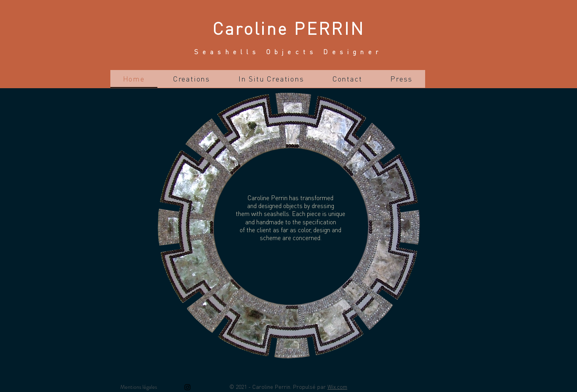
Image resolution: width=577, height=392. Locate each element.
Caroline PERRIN (289, 28)
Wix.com (337, 386)
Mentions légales (139, 387)
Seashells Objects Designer (288, 52)
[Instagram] (187, 387)
